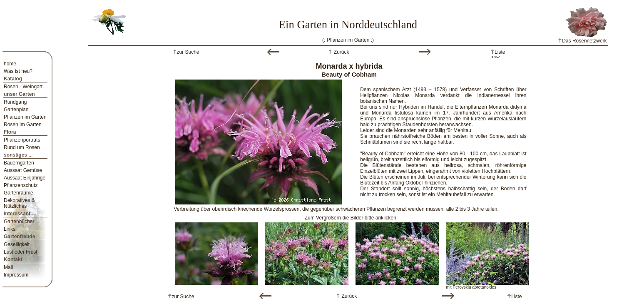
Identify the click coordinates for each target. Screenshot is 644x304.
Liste (500, 52)
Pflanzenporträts (22, 140)
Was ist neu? (18, 71)
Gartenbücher (19, 222)
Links (10, 229)
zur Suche (188, 52)
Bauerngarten (19, 163)
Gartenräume (19, 193)
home (10, 64)
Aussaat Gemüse (23, 170)
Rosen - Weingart (23, 87)
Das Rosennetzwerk (582, 41)
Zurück (341, 52)
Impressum (16, 275)
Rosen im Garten (23, 125)
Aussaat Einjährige (25, 178)
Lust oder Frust (21, 252)
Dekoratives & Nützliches (19, 203)
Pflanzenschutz (21, 185)
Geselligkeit (17, 244)
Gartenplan (16, 110)
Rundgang (15, 102)
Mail (8, 267)
